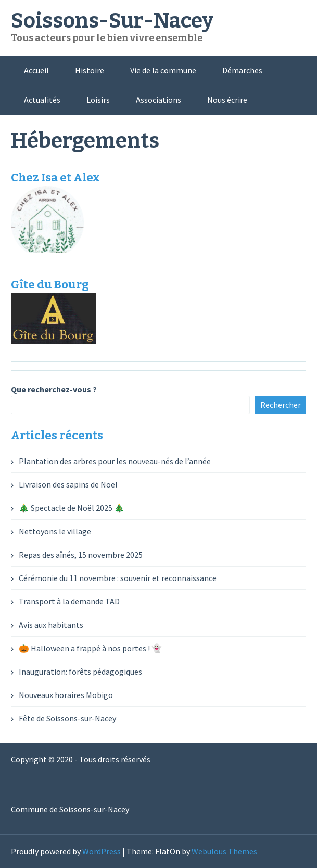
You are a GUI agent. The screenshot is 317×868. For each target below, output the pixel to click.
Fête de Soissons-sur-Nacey (67, 718)
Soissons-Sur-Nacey (112, 21)
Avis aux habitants (51, 625)
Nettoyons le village (55, 531)
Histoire (90, 70)
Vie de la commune (163, 70)
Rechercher (281, 405)
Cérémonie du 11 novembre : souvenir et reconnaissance (118, 578)
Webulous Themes (224, 851)
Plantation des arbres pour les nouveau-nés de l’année (115, 461)
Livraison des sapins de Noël (68, 484)
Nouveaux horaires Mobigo (66, 695)
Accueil (36, 70)
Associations (158, 100)
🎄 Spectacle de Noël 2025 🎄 (72, 508)
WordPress (102, 851)
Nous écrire (227, 100)
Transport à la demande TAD (69, 601)
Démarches (242, 70)
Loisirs (98, 100)
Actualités (42, 100)
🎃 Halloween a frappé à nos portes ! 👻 (90, 648)
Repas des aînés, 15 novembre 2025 (81, 555)
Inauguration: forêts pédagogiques (80, 672)
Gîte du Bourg (50, 285)
